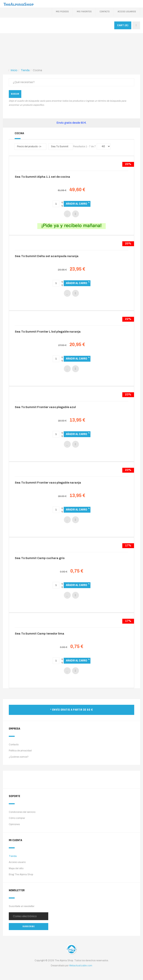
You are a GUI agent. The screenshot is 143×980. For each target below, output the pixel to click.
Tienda (13, 856)
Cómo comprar (17, 818)
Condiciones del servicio (22, 812)
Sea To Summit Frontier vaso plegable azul (45, 407)
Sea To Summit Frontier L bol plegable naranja (48, 332)
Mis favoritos (84, 12)
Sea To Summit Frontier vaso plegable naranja (48, 483)
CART (123, 25)
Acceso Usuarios (127, 12)
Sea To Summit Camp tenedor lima (40, 634)
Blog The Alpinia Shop (21, 874)
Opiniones (14, 824)
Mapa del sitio (16, 868)
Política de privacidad (20, 751)
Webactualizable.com (81, 966)
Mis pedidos (62, 12)
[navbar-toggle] (136, 25)
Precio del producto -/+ (29, 146)
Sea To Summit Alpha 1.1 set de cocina (42, 177)
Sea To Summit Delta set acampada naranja (47, 256)
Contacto (105, 12)
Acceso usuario (17, 862)
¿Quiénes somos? (19, 757)
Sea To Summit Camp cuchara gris (40, 558)
